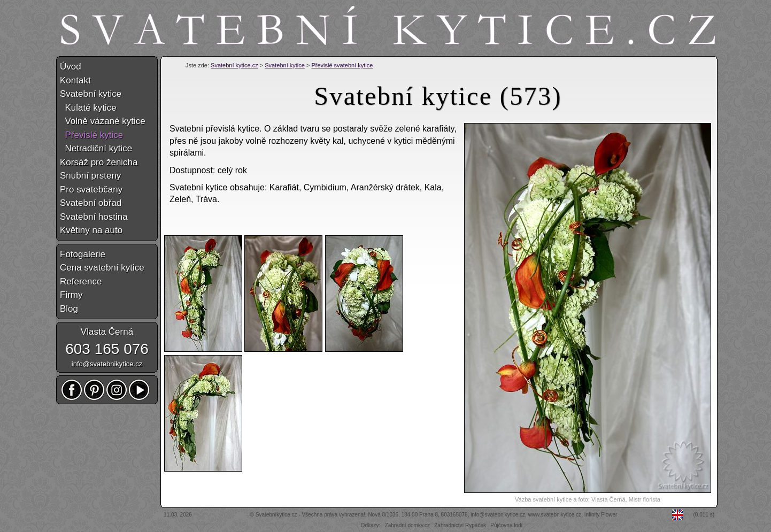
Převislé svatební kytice (342, 65)
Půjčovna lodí (506, 525)
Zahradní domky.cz (407, 525)
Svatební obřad (91, 203)
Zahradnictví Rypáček (460, 525)
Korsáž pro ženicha (99, 162)
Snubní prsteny (90, 176)
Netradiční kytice (96, 148)
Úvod (71, 67)
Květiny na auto (91, 230)
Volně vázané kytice (103, 121)
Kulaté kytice (88, 108)
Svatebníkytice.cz (276, 515)
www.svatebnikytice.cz (555, 515)
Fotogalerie (83, 254)
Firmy (71, 295)
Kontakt (75, 80)
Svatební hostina (94, 217)
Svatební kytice (285, 65)
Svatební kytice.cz (234, 65)
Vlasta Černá (107, 332)
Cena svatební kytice (102, 268)
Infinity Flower (601, 515)
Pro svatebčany (91, 190)
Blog (69, 309)
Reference (81, 282)
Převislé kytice (91, 135)
